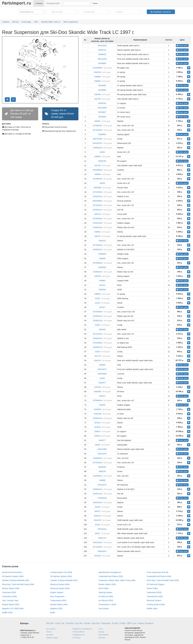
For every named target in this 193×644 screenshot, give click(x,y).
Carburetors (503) (154, 592)
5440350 (98, 392)
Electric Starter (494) (11, 588)
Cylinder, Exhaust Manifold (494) (16, 580)
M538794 (102, 161)
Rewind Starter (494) (59, 604)
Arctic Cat (60, 623)
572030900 (97, 68)
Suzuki (115, 623)
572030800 (97, 343)
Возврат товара (52, 638)
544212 (102, 285)
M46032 (102, 330)
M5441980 (102, 449)
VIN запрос (76, 638)
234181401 (97, 542)
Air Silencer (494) (106, 596)
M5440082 (102, 374)
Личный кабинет (78, 632)
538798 (98, 94)
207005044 (97, 312)
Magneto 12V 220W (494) (13, 608)
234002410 (97, 502)
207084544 (97, 400)
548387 (98, 121)
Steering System (105, 592)
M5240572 (102, 369)
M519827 (102, 112)
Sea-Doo (96, 623)
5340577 (102, 383)
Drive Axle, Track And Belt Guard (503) (163, 580)
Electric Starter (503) (107, 584)
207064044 (97, 126)
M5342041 (102, 529)
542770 (98, 356)
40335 (98, 507)
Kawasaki (106, 623)
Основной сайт (53, 3)
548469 (102, 258)
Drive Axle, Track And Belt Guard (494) (18, 584)
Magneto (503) (56, 608)
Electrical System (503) (60, 588)
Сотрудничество (78, 635)
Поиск (95, 3)
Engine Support (57, 592)
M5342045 (102, 46)
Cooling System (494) (156, 604)
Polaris (123, 623)
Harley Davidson (146, 623)
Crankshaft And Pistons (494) (159, 576)
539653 (98, 157)
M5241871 (102, 485)
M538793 (102, 103)
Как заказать (51, 629)
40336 (102, 152)
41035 (102, 378)
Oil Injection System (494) (13, 576)
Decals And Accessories (12, 572)
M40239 (102, 471)
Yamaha (70, 623)
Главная (39, 3)
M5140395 (102, 108)
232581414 (97, 272)
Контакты (102, 638)
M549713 (102, 50)
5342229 (98, 72)
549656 (102, 365)
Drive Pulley (104, 588)
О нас (101, 629)
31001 (98, 325)
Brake (53, 613)
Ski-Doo (15, 22)
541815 (98, 423)
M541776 (102, 538)
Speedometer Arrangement (110, 572)
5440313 (102, 241)
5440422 (98, 516)
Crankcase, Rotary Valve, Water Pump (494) (117, 580)
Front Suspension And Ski (158, 572)
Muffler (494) (152, 608)
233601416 (97, 227)
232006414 (97, 458)
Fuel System (104, 608)
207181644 (97, 130)
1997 (36, 22)
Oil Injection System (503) (61, 576)
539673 (98, 436)
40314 (98, 525)
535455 (102, 405)
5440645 (98, 409)
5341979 (98, 520)
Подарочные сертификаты (82, 629)
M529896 (102, 90)
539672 (98, 431)
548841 (98, 232)
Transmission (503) (58, 600)
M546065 (102, 267)
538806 (98, 77)
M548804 (102, 134)
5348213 (98, 360)
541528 (98, 556)
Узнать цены (182, 46)
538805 (98, 81)
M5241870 (102, 454)
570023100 (97, 223)
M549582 (97, 188)
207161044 (97, 334)
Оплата (49, 632)
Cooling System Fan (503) (61, 572)
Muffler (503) (7, 613)
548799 (98, 276)
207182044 (97, 547)
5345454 (102, 290)
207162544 (97, 205)
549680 (102, 281)
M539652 (102, 54)
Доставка (50, 635)
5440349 (98, 414)
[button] (32, 12)
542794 (98, 165)
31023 (98, 298)
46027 (98, 533)
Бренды (101, 632)
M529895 (102, 85)
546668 (102, 480)
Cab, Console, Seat (10, 600)
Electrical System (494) (60, 584)
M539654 (102, 63)
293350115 (97, 347)
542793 (98, 99)
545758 (98, 387)
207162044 (97, 192)
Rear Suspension (71, 22)
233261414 (97, 210)
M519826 (102, 117)
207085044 (97, 263)
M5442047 (102, 551)
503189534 (97, 170)
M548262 (102, 467)
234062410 (97, 250)
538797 (98, 236)
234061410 (97, 196)
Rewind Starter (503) (11, 604)
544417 (102, 307)
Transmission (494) (155, 596)
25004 (98, 445)
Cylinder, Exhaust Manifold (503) (64, 580)
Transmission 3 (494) (107, 604)
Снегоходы (26, 22)
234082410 (97, 148)
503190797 (97, 143)
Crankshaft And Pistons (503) (111, 576)
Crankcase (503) (9, 592)
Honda (87, 623)
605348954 (97, 201)
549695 (98, 174)
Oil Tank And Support (156, 584)
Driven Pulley (152, 588)
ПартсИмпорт (104, 635)
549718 (98, 214)
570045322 (102, 498)
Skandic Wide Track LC (51, 22)
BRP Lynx (132, 623)
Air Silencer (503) (106, 600)
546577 (98, 511)
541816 (98, 427)
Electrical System (154, 600)
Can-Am (79, 623)
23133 (98, 303)
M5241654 (102, 59)
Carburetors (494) (9, 596)
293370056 (97, 139)
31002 (98, 352)
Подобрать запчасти (161, 12)
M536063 (102, 254)
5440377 (102, 440)
